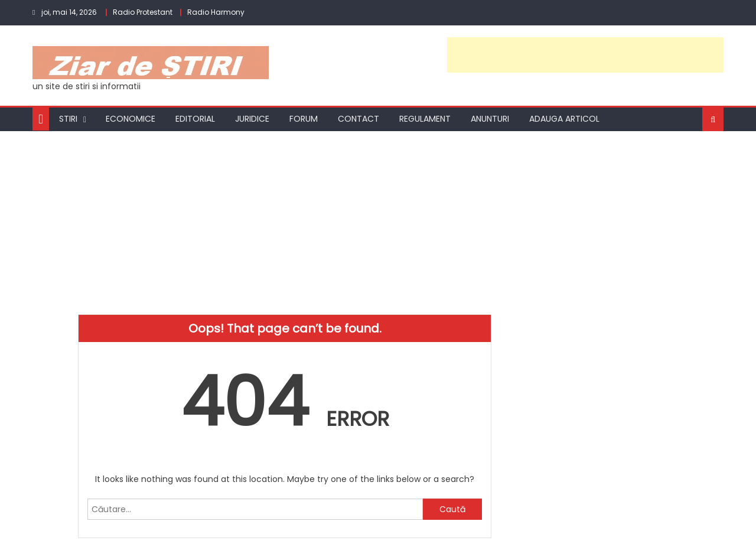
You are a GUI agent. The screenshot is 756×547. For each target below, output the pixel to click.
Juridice (252, 119)
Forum (304, 119)
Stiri (68, 119)
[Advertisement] (585, 55)
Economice (131, 119)
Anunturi (490, 119)
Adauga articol (564, 119)
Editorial (195, 119)
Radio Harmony (216, 12)
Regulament (425, 119)
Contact (359, 119)
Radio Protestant (143, 12)
